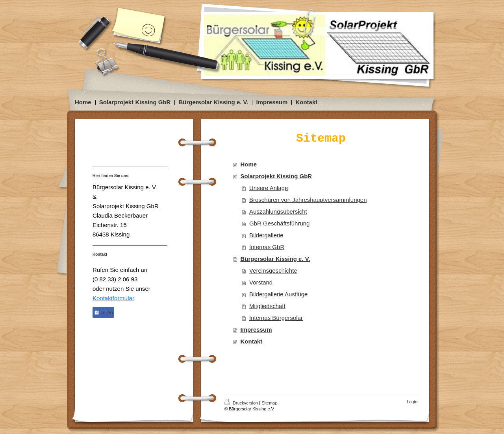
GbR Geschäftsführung (279, 223)
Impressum (256, 330)
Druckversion (242, 403)
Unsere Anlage (269, 188)
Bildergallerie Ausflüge (278, 294)
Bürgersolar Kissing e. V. (275, 259)
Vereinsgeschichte (273, 271)
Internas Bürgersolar (276, 318)
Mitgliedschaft (267, 306)
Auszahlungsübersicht (278, 211)
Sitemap (269, 403)
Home (249, 164)
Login (412, 402)
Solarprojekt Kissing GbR (276, 176)
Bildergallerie (266, 235)
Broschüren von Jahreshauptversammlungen (308, 200)
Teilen (103, 313)
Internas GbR (267, 247)
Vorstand (261, 282)
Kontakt (252, 341)
